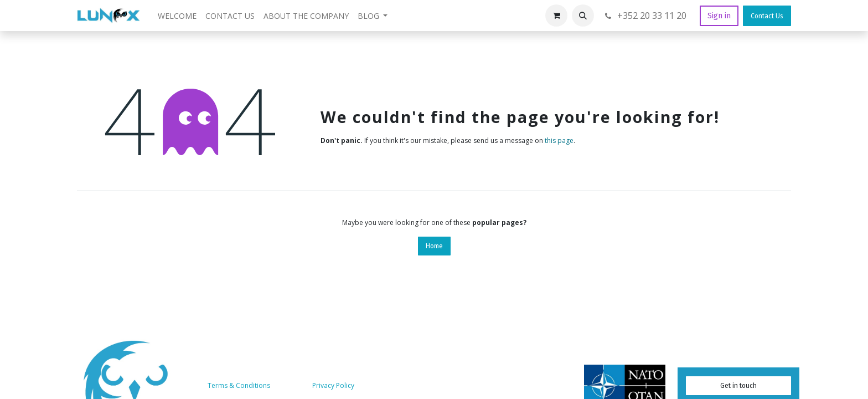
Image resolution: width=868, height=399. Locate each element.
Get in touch (738, 386)
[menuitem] (177, 16)
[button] (583, 16)
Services (371, 385)
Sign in (719, 16)
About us (292, 385)
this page (559, 140)
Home (434, 246)
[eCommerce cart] (556, 16)
